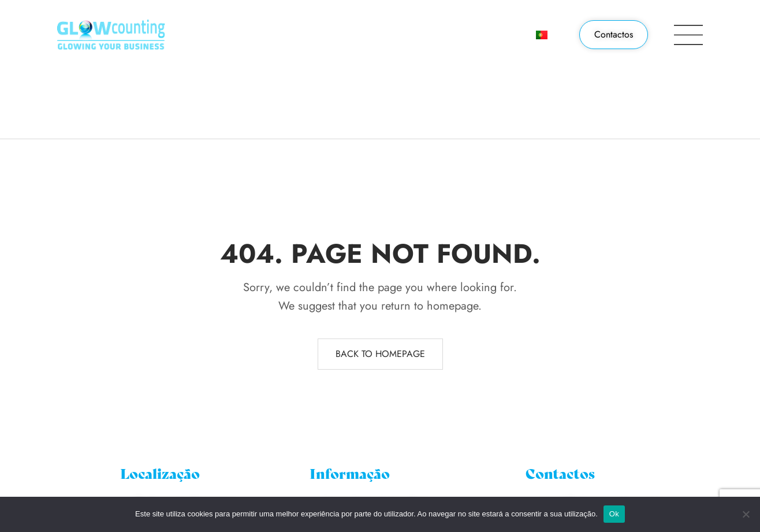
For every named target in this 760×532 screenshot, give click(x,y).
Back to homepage (380, 354)
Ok (614, 514)
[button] (614, 35)
